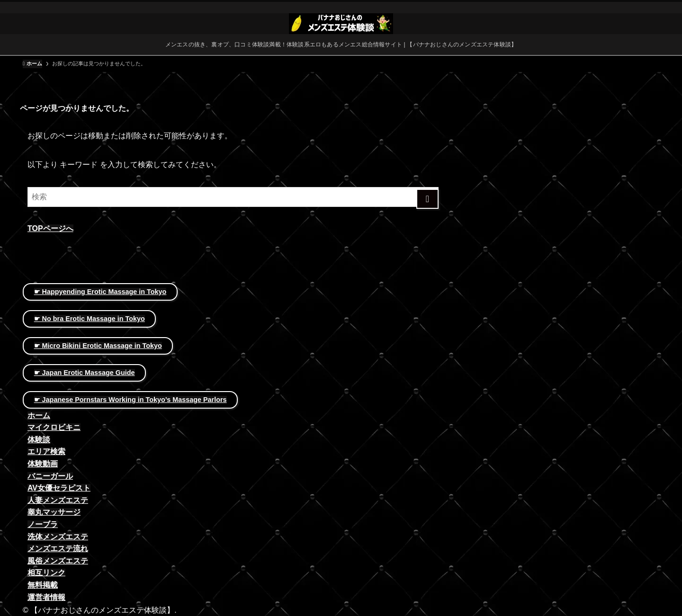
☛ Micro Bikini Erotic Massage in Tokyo (98, 346)
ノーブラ (43, 524)
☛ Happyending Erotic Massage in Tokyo (100, 292)
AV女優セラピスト (59, 488)
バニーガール (50, 476)
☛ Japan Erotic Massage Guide (85, 373)
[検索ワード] (233, 197)
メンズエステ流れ (58, 549)
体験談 (39, 440)
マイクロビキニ (54, 427)
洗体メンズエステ (58, 537)
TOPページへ (50, 228)
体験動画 (43, 464)
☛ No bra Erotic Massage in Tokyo (90, 319)
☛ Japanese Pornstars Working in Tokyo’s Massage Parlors (130, 400)
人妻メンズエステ (58, 500)
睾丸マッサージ (54, 512)
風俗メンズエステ (58, 561)
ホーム (39, 415)
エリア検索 (46, 451)
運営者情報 (46, 597)
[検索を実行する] (427, 199)
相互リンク (46, 573)
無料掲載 (43, 585)
